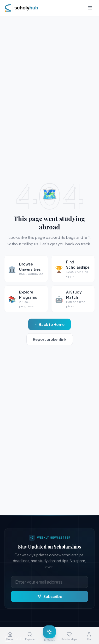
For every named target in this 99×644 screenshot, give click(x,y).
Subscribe (50, 596)
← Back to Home (50, 324)
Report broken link (50, 339)
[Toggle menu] (90, 8)
